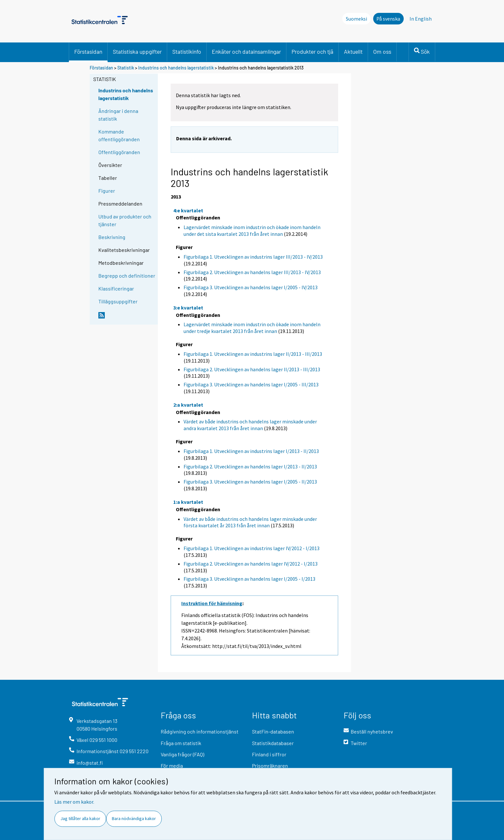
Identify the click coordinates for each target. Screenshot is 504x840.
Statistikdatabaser (273, 743)
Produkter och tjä (312, 51)
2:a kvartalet (188, 405)
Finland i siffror (269, 754)
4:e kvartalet (188, 210)
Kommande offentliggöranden (119, 135)
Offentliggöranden (119, 152)
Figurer (107, 191)
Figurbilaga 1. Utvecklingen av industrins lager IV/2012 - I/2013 (252, 548)
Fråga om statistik (181, 743)
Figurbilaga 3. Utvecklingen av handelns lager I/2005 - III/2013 (251, 384)
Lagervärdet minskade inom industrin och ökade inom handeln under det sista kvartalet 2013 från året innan (252, 231)
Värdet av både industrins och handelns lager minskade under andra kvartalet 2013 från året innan (250, 425)
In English (421, 19)
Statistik (126, 68)
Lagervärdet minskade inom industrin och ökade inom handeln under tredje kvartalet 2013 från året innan (252, 328)
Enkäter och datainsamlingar (246, 51)
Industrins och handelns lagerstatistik (176, 68)
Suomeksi (356, 19)
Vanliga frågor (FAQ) (182, 754)
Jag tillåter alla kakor (80, 818)
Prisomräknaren (270, 766)
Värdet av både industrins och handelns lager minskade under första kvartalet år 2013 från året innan (250, 522)
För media (172, 766)
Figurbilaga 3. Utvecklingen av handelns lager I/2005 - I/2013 (249, 579)
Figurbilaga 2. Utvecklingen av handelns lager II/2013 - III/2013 (252, 369)
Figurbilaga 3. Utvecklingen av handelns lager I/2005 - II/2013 (250, 482)
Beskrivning (112, 237)
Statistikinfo (187, 51)
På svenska (388, 19)
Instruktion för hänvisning (212, 603)
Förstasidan (88, 51)
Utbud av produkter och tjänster (125, 220)
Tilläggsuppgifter (118, 301)
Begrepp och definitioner (127, 276)
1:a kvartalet (188, 502)
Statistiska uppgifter (137, 51)
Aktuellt (353, 51)
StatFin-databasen (273, 731)
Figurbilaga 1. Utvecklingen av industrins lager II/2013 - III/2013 (253, 354)
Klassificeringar (116, 288)
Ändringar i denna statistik (118, 115)
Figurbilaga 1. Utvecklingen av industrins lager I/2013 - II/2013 (251, 451)
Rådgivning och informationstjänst (200, 731)
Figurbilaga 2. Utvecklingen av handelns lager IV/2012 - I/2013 (251, 564)
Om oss (382, 51)
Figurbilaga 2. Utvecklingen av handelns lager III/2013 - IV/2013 (252, 272)
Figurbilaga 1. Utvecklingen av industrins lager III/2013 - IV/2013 (253, 257)
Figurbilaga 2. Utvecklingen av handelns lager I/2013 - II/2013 (250, 466)
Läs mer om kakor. (74, 802)
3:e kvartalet (188, 308)
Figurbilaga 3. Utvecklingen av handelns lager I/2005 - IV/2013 (251, 287)
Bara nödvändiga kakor (134, 818)
